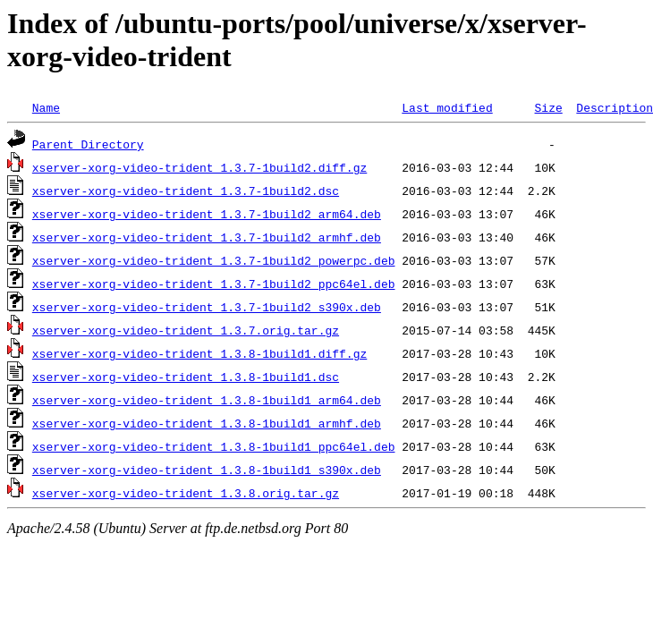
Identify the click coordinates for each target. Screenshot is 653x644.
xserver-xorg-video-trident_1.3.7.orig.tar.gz (186, 330)
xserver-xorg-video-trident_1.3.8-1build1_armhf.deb (207, 423)
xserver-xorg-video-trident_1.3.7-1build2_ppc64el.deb (214, 284)
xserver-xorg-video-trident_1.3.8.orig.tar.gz (186, 493)
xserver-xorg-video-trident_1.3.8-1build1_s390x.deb (207, 470)
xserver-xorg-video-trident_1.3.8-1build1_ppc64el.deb (214, 446)
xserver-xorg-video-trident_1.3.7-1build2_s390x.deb (207, 307)
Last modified (447, 107)
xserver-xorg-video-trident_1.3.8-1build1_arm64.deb (207, 400)
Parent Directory (88, 144)
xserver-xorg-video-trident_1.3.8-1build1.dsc (186, 377)
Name (46, 107)
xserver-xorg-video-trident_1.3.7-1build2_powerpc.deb (214, 260)
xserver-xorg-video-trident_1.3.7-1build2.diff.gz (199, 167)
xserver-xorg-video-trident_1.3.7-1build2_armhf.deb (207, 237)
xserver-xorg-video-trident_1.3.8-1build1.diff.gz (199, 353)
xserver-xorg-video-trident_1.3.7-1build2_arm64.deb (207, 214)
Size (548, 107)
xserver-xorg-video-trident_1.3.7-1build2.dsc (186, 191)
